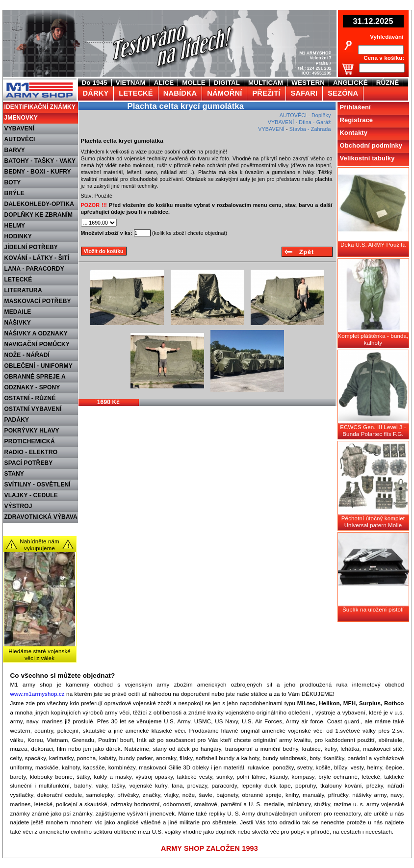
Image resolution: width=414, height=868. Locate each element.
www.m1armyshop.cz (38, 694)
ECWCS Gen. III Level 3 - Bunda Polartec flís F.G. (373, 431)
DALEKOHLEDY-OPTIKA (39, 204)
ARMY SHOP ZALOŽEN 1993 (209, 848)
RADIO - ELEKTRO (31, 452)
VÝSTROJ (18, 506)
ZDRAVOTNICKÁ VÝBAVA (41, 517)
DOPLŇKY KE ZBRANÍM (39, 215)
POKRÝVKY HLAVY (32, 431)
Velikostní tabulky (367, 158)
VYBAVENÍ (20, 128)
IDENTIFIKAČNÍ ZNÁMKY (40, 107)
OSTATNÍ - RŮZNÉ (30, 398)
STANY (14, 474)
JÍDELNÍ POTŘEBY (31, 247)
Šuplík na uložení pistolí (373, 610)
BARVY (15, 150)
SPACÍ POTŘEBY (29, 463)
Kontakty (354, 133)
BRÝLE (14, 193)
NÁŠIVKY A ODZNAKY (36, 333)
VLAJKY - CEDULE (31, 495)
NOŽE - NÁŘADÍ (27, 355)
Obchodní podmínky (371, 145)
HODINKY (18, 236)
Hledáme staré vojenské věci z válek (39, 655)
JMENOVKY (21, 118)
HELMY (15, 226)
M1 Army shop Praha (39, 83)
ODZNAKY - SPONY (32, 387)
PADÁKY (17, 420)
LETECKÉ (18, 280)
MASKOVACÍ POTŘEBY (38, 301)
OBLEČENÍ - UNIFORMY (39, 366)
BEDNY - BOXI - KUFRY (38, 172)
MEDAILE (18, 312)
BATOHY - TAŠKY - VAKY (40, 161)
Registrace (357, 120)
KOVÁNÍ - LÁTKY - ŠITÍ (37, 258)
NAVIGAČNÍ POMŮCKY (37, 344)
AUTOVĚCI (20, 139)
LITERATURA (23, 290)
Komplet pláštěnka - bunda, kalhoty (373, 339)
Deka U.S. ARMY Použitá (373, 245)
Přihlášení (355, 107)
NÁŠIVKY (18, 323)
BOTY (13, 182)
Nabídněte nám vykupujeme (39, 545)
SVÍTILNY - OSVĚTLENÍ (38, 485)
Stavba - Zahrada (310, 129)
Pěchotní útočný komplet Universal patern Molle (373, 522)
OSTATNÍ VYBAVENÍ (33, 409)
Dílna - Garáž (315, 122)
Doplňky (321, 115)
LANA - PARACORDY (34, 269)
